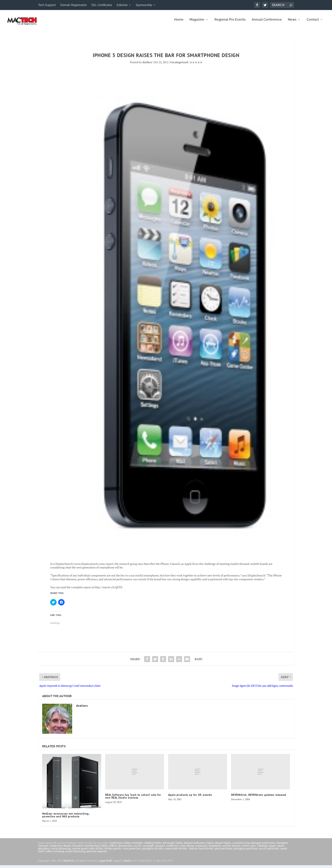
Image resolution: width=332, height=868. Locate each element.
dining (190, 848)
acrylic (138, 848)
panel (281, 848)
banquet (160, 848)
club (183, 848)
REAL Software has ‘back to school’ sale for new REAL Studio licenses (133, 799)
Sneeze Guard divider (201, 851)
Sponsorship (144, 5)
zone (253, 848)
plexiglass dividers (153, 851)
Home (179, 23)
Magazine (197, 23)
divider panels (113, 851)
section (227, 848)
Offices (113, 848)
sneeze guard (80, 851)
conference (173, 848)
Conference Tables (120, 846)
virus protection (132, 851)
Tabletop (262, 848)
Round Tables (223, 846)
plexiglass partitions (246, 851)
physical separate (97, 854)
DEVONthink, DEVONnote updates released (259, 798)
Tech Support (47, 5)
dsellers (147, 65)
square (273, 848)
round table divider (176, 851)
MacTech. (69, 863)
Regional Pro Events (230, 23)
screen (245, 848)
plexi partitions (224, 851)
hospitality (215, 848)
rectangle (149, 848)
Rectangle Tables (173, 846)
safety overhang (55, 854)
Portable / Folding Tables (147, 846)
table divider (96, 851)
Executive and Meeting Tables (90, 848)
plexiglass (44, 851)
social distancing (61, 851)
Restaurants (126, 848)
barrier (236, 848)
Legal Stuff (105, 863)
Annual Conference (267, 23)
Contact (313, 23)
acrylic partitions (269, 851)
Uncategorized (179, 65)
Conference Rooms (60, 848)
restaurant (201, 848)
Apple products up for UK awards (190, 798)
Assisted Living (241, 846)
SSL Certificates (102, 5)
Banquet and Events (263, 846)
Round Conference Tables (199, 846)
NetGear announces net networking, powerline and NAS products (66, 818)
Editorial (122, 5)
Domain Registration (74, 5)
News (292, 23)
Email (127, 863)
